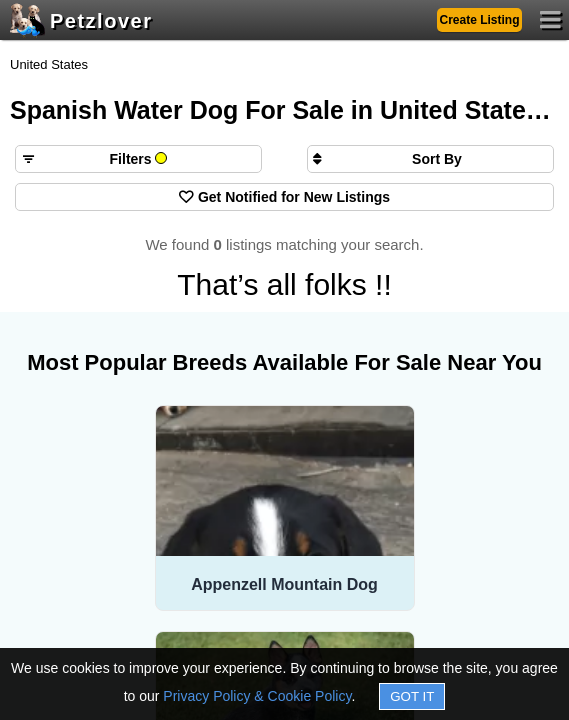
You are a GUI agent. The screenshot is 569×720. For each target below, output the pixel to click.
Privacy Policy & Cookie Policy (257, 696)
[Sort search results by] (430, 159)
